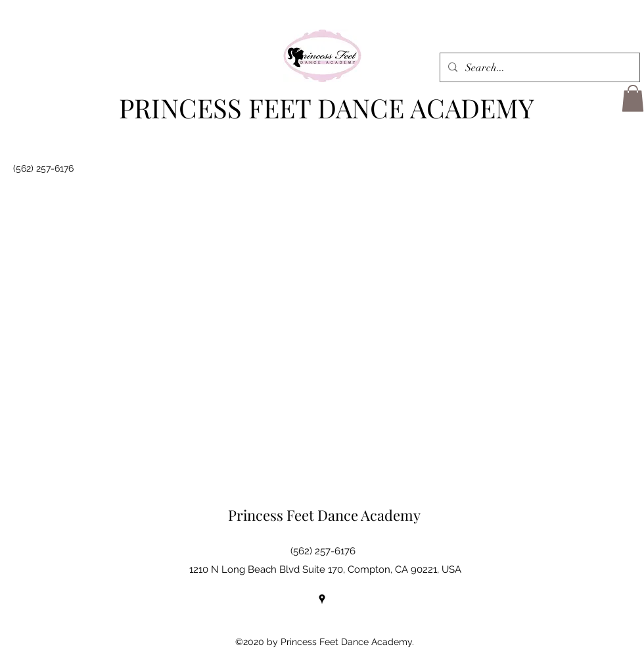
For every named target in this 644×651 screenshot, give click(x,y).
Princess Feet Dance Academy (324, 515)
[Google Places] (322, 599)
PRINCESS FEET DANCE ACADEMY (327, 108)
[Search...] (539, 68)
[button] (633, 98)
